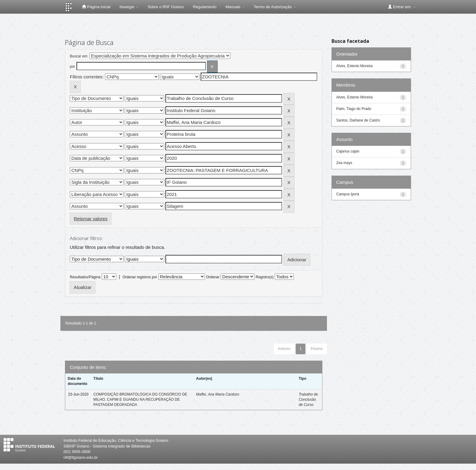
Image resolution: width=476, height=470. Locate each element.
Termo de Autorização (275, 7)
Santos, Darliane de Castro (358, 120)
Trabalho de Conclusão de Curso (308, 400)
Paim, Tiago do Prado (354, 109)
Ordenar (213, 277)
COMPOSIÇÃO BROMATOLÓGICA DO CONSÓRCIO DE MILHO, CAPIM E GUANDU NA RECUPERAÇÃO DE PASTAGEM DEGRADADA (140, 400)
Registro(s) (265, 277)
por (72, 67)
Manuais (235, 7)
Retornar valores (91, 219)
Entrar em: (402, 7)
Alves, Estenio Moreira (355, 66)
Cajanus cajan (348, 151)
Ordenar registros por (140, 277)
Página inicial (96, 7)
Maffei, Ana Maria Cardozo (218, 394)
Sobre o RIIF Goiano (166, 7)
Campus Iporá (348, 194)
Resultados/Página (85, 277)
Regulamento (205, 7)
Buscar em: (79, 56)
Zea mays (344, 163)
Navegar (129, 7)
